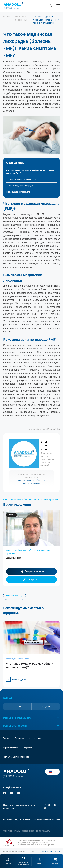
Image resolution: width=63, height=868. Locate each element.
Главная (7, 17)
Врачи (6, 738)
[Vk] (12, 794)
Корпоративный (10, 747)
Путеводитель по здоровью (22, 18)
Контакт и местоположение (16, 757)
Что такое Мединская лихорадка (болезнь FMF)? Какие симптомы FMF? (30, 172)
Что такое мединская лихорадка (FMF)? (22, 179)
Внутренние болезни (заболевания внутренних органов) (32, 481)
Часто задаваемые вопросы (46, 819)
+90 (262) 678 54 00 (51, 851)
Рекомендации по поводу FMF (18, 192)
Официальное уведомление (17, 819)
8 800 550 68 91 (49, 807)
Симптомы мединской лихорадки (20, 186)
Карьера (28, 747)
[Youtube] (5, 794)
